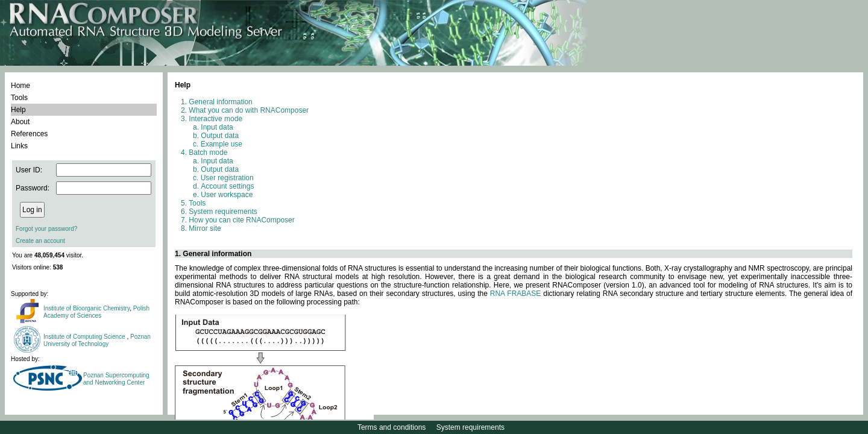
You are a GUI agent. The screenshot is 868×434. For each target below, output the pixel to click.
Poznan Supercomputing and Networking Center (116, 379)
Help (18, 110)
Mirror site (205, 228)
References (29, 134)
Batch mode (208, 153)
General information (220, 102)
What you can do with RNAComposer (249, 110)
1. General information (213, 254)
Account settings (227, 186)
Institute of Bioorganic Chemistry (86, 308)
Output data (220, 136)
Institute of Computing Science (85, 337)
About (20, 122)
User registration (227, 178)
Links (19, 146)
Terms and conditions (392, 427)
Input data (217, 127)
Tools (19, 98)
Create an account (40, 241)
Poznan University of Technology (97, 340)
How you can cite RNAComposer (241, 220)
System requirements (223, 212)
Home (20, 86)
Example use (222, 144)
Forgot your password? (46, 229)
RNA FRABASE (516, 294)
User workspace (227, 195)
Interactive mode (215, 119)
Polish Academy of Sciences (96, 312)
